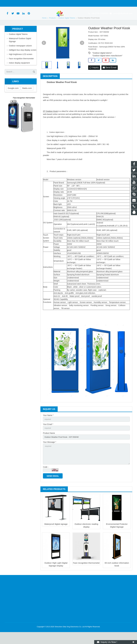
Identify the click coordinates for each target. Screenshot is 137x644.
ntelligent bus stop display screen (23, 59)
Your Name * (48, 425)
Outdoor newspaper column (20, 55)
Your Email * (48, 434)
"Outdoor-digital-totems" (102, 62)
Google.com (13, 97)
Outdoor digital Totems (18, 44)
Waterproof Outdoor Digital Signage (20, 49)
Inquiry (94, 77)
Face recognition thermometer (86, 575)
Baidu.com (27, 97)
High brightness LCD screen (21, 64)
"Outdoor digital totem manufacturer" (107, 65)
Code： (46, 479)
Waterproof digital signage (56, 536)
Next (82, 52)
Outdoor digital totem (57, 142)
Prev (44, 52)
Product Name (49, 443)
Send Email (110, 77)
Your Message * (50, 453)
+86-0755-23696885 (15, 3)
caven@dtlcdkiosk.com (38, 3)
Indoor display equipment (19, 72)
